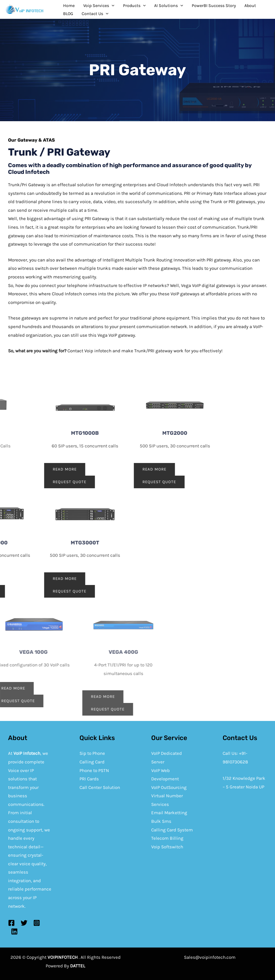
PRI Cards (89, 779)
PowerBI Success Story (214, 6)
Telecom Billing (167, 838)
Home (69, 6)
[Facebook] (11, 923)
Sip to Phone (92, 753)
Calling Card (92, 762)
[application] (112, 6)
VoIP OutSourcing (169, 787)
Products (134, 6)
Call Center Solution (100, 787)
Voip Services (99, 6)
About (250, 6)
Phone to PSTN (94, 770)
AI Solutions (169, 6)
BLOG (68, 14)
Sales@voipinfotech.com (210, 957)
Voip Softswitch (167, 847)
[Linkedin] (14, 931)
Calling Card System (172, 830)
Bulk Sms (161, 821)
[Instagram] (37, 923)
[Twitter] (24, 923)
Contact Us (95, 14)
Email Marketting (169, 813)
